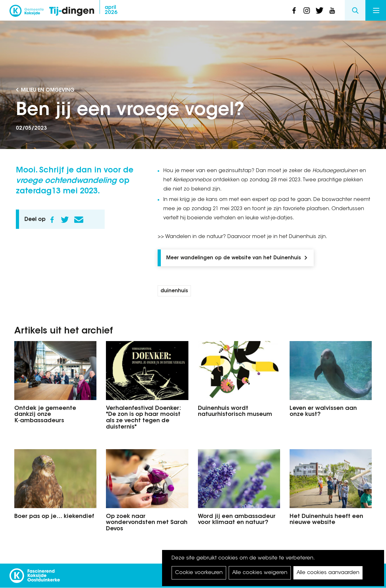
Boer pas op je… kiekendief (54, 517)
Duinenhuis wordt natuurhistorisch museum (235, 412)
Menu (376, 10)
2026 (111, 10)
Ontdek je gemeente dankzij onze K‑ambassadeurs (45, 415)
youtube (332, 10)
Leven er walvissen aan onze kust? (323, 412)
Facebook (52, 220)
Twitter (65, 220)
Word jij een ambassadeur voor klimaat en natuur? (237, 520)
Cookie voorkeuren (199, 573)
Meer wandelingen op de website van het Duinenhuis (234, 258)
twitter (319, 10)
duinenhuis (174, 291)
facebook (294, 10)
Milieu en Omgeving (48, 90)
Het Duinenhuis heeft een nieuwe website (326, 520)
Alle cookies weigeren (260, 573)
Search (355, 10)
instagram (307, 10)
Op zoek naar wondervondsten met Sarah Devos (147, 523)
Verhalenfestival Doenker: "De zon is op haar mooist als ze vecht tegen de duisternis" (143, 418)
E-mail (79, 220)
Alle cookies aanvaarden (328, 573)
